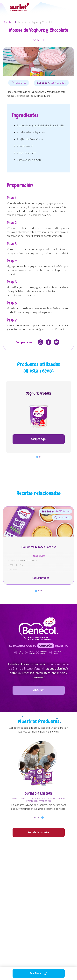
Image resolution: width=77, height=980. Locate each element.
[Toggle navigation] (71, 6)
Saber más (38, 690)
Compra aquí (39, 439)
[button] (37, 457)
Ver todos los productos (38, 832)
